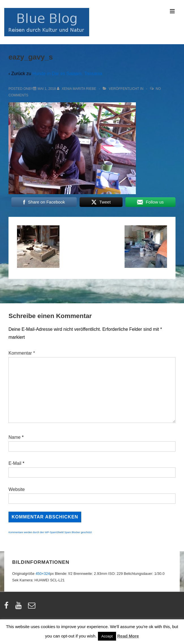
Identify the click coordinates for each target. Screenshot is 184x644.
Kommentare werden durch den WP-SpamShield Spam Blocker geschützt (50, 532)
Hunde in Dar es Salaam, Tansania (67, 74)
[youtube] (20, 607)
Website (17, 489)
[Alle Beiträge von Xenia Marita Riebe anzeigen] (77, 89)
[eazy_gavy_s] (47, 89)
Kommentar (22, 353)
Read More (128, 636)
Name (15, 437)
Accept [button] (107, 636)
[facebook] (8, 607)
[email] (32, 607)
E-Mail (15, 463)
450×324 (43, 574)
